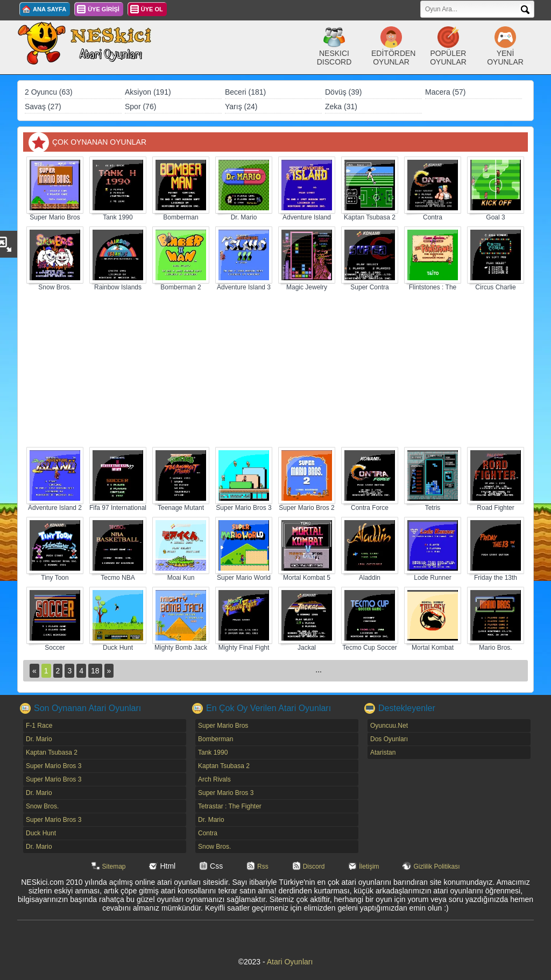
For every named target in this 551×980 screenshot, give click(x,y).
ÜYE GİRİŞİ (104, 9)
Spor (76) (140, 106)
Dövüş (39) (343, 92)
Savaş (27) (43, 106)
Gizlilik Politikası (436, 867)
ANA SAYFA (50, 9)
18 (95, 671)
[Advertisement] (275, 370)
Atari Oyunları (290, 962)
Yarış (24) (241, 106)
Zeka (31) (341, 106)
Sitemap (114, 867)
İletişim (369, 867)
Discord (314, 867)
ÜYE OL (152, 9)
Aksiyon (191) (148, 92)
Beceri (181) (245, 92)
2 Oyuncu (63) (49, 92)
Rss (263, 867)
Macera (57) (445, 92)
